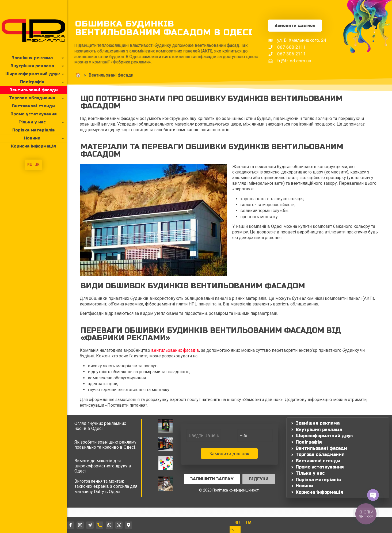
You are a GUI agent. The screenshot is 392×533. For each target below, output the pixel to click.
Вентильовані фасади (83, 75)
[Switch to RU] (237, 523)
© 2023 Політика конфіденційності (229, 490)
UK (37, 165)
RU (30, 165)
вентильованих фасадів (175, 350)
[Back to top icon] (235, 530)
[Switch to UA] (249, 523)
